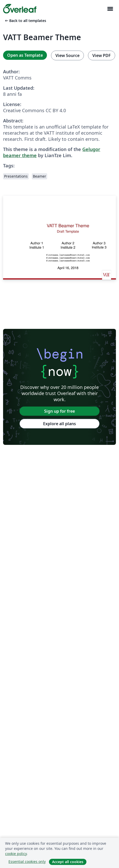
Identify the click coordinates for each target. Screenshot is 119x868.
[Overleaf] (20, 9)
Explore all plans (60, 424)
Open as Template (25, 55)
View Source (67, 55)
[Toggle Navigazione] (110, 9)
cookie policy (16, 854)
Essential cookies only (27, 861)
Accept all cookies (68, 862)
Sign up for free (60, 411)
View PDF (102, 55)
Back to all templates (25, 21)
